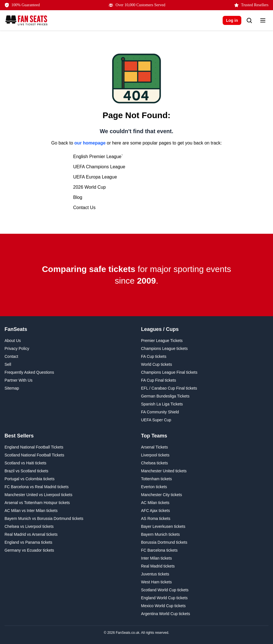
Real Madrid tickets (158, 566)
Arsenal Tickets (155, 447)
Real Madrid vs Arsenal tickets (31, 534)
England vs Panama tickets (28, 542)
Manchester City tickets (162, 495)
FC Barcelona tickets (159, 550)
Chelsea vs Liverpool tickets (29, 526)
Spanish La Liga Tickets (162, 404)
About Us (13, 341)
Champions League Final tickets (169, 372)
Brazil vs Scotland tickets (26, 471)
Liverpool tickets (155, 455)
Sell (8, 364)
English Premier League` (98, 157)
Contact (11, 356)
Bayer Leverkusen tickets (163, 526)
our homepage (90, 143)
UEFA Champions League (99, 167)
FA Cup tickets (154, 356)
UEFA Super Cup (156, 420)
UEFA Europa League (95, 177)
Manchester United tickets (164, 471)
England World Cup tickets (165, 598)
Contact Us (84, 208)
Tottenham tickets (157, 479)
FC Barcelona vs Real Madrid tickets (36, 487)
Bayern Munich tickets (161, 534)
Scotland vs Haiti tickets (25, 463)
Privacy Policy (17, 348)
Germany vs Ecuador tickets (29, 550)
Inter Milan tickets (157, 558)
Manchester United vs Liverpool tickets (38, 495)
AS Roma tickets (156, 518)
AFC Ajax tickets (156, 511)
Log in (232, 20)
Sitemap (12, 388)
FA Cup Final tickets (159, 380)
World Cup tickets (157, 364)
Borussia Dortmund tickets (164, 542)
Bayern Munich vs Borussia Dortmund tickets (44, 518)
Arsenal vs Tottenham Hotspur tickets (37, 503)
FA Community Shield (160, 412)
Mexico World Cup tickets (164, 606)
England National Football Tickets (34, 447)
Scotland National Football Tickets (34, 455)
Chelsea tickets (155, 463)
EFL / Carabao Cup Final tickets (169, 388)
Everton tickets (154, 487)
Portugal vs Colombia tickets (30, 479)
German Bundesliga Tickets (165, 396)
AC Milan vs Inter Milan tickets (31, 511)
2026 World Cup (90, 187)
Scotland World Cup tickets (165, 590)
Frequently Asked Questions (29, 372)
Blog (78, 197)
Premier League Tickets (162, 341)
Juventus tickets (155, 574)
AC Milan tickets (155, 503)
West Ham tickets (157, 582)
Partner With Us (19, 380)
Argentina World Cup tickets (166, 614)
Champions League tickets (165, 348)
